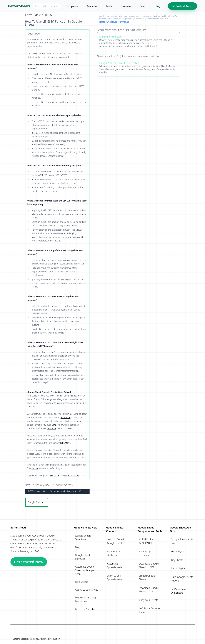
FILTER (35, 468)
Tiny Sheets (177, 560)
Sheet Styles (177, 552)
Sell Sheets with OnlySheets (179, 591)
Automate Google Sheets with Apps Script (85, 570)
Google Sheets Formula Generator (119, 63)
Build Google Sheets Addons (182, 579)
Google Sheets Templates (83, 538)
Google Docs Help (37, 502)
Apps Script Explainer (145, 553)
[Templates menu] (82, 6)
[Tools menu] (116, 6)
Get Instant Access (182, 6)
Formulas (126, 6)
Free (142, 6)
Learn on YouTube (85, 609)
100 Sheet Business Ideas (150, 610)
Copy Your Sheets (148, 600)
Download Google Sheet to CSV (149, 590)
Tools (109, 6)
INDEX (67, 476)
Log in (160, 6)
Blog (78, 547)
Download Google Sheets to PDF (149, 565)
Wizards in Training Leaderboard (86, 599)
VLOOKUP (66, 417)
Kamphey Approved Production (45, 639)
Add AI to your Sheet (86, 590)
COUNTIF (52, 428)
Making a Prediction (111, 37)
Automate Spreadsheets (114, 565)
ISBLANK (65, 443)
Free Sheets (82, 582)
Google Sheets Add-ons (182, 541)
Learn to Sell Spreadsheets (114, 578)
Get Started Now (29, 562)
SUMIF (54, 425)
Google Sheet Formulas (83, 557)
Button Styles (178, 568)
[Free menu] (149, 6)
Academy (92, 6)
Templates (72, 6)
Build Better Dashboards (114, 553)
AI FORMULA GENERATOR (146, 541)
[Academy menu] (101, 6)
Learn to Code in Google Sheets (116, 541)
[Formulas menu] (135, 6)
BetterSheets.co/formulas (114, 22)
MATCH (75, 476)
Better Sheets (19, 6)
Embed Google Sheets (147, 578)
